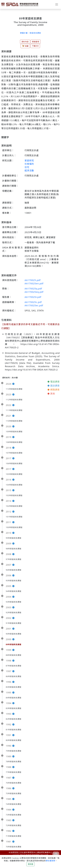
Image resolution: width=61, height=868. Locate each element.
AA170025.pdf (33, 280)
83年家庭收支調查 (14, 708)
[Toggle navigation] (57, 4)
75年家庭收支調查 (14, 793)
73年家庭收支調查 (14, 815)
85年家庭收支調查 (14, 687)
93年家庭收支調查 (14, 602)
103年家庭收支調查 (14, 495)
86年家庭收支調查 (14, 676)
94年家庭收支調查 (14, 591)
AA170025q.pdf (33, 289)
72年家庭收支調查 (14, 825)
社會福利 (29, 164)
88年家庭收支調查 (14, 655)
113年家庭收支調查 (14, 389)
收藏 (25, 46)
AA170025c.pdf (33, 302)
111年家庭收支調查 (14, 410)
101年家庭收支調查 (14, 517)
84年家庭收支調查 (14, 698)
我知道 (30, 864)
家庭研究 (29, 161)
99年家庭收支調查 (14, 538)
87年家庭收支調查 (14, 666)
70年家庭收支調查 (14, 847)
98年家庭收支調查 (14, 549)
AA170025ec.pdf (34, 305)
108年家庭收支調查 (14, 442)
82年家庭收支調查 (14, 719)
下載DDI (35, 46)
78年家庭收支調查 (14, 762)
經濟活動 (29, 170)
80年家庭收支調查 (14, 740)
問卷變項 (36, 42)
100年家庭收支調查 (14, 527)
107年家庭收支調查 (14, 453)
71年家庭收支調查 (14, 836)
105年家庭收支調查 (14, 474)
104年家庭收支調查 (14, 485)
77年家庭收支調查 (14, 772)
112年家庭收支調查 (14, 400)
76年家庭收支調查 (14, 783)
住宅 (27, 167)
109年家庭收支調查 (14, 432)
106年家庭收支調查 (14, 463)
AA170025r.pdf (33, 297)
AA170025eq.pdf (34, 292)
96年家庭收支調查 (14, 570)
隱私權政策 (50, 861)
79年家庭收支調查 (14, 751)
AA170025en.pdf (34, 283)
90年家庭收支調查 (14, 634)
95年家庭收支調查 (14, 581)
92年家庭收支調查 (14, 613)
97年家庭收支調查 (14, 559)
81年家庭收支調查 (14, 730)
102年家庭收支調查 (14, 506)
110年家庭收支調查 (14, 421)
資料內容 (25, 42)
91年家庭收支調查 (14, 623)
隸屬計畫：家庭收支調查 (30, 33)
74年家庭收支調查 (14, 804)
